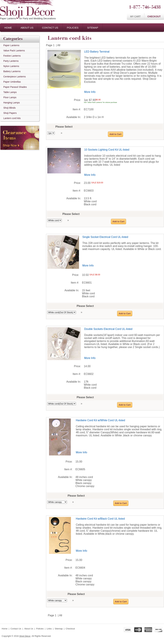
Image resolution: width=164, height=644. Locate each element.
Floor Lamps (10, 97)
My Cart (135, 16)
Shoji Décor (25, 636)
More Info (90, 92)
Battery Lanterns (12, 71)
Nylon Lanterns (11, 66)
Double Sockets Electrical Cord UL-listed (108, 329)
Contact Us (50, 28)
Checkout (154, 16)
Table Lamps (10, 92)
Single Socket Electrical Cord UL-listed (105, 237)
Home (8, 28)
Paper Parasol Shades (15, 87)
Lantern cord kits (12, 118)
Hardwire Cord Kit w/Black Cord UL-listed (100, 519)
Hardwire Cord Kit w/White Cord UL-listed (100, 420)
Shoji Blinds (9, 108)
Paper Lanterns (11, 45)
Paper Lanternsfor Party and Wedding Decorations (28, 18)
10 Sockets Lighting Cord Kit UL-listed (107, 150)
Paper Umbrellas (12, 82)
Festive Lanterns (12, 56)
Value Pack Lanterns (14, 51)
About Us (27, 28)
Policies (73, 28)
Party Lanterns (11, 61)
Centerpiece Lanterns (15, 77)
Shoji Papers (10, 113)
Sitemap (93, 28)
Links (49, 629)
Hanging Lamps (12, 103)
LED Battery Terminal (97, 52)
